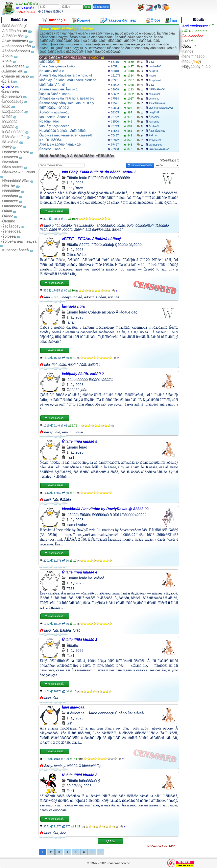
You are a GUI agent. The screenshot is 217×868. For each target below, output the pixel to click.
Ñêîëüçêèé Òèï (157, 89)
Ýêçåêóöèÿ (11, 226)
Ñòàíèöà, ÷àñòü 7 (52, 149)
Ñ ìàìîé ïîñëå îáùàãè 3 (80, 640)
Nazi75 (153, 76)
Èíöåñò (8, 86)
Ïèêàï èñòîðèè (13, 132)
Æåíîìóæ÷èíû (13, 71)
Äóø (63, 833)
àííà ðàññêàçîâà (98, 230)
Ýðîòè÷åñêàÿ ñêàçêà (19, 241)
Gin (69, 723)
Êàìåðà (65, 500)
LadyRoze (75, 188)
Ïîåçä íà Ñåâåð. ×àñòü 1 (57, 94)
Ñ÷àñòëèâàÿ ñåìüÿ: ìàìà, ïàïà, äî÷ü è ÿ (67, 103)
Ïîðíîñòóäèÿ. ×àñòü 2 (54, 108)
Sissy (48, 766)
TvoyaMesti (155, 80)
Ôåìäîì (7, 211)
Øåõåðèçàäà (77, 390)
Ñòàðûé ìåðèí (49, 121)
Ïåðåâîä (8, 127)
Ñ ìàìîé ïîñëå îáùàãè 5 (80, 441)
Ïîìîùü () (192, 62)
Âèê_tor (153, 135)
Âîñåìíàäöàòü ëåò (17, 46)
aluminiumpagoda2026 (161, 108)
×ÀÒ (186, 41)
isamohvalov (77, 525)
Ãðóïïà (7, 56)
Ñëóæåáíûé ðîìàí (16, 181)
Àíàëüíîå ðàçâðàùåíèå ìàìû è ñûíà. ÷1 (66, 75)
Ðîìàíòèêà (10, 157)
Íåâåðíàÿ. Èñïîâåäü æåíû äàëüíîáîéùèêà (68, 80)
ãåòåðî (117, 230)
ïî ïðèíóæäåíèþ (90, 766)
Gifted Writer (77, 255)
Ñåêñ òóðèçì (13, 167)
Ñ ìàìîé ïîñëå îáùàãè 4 (80, 572)
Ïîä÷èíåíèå (10, 142)
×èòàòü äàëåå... (55, 211)
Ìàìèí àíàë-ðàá (73, 707)
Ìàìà (47, 365)
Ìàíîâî (71, 322)
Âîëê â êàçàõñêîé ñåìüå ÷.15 (60, 144)
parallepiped (155, 145)
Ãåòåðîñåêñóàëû (16, 51)
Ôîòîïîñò (9, 221)
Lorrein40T (155, 99)
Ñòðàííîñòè (11, 191)
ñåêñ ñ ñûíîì (77, 365)
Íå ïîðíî (7, 117)
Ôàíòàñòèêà (12, 206)
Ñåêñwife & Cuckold (19, 172)
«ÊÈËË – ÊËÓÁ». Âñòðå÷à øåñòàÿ (91, 239)
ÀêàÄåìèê (154, 117)
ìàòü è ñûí (52, 226)
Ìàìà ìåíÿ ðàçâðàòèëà (54, 126)
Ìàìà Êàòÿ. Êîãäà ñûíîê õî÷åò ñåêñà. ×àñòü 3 (99, 172)
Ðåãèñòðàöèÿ (101, 7)
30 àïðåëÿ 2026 (79, 786)
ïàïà (57, 432)
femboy (60, 766)
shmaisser (154, 94)
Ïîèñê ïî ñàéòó (193, 57)
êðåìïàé (114, 297)
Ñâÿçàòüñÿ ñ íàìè (196, 67)
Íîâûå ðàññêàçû (15, 26)
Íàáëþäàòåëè (13, 112)
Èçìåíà (7, 81)
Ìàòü (47, 500)
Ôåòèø (8, 216)
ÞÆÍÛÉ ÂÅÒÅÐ (51, 140)
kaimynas (154, 122)
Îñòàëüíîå (10, 122)
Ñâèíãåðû (10, 162)
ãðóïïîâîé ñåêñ (95, 297)
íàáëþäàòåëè (84, 226)
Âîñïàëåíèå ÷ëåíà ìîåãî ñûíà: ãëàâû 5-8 (67, 98)
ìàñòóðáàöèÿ (105, 226)
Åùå (110, 841)
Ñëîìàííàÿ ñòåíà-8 (52, 71)
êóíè (130, 226)
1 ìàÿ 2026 (75, 183)
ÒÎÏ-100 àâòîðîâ (195, 31)
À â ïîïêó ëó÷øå (15, 31)
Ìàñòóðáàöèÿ (13, 102)
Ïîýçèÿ (7, 147)
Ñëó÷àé (9, 186)
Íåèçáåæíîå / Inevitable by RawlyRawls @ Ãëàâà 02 (105, 509)
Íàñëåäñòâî (50, 62)
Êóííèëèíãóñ (12, 96)
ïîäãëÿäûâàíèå (71, 297)
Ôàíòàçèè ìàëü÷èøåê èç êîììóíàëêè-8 (66, 135)
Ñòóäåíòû (10, 196)
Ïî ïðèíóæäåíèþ (14, 137)
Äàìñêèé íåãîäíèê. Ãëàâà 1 (58, 89)
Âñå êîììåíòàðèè (195, 26)
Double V (154, 126)
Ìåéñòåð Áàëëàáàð (159, 149)
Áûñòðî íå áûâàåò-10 (54, 112)
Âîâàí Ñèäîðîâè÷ (158, 103)
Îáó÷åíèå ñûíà (73, 306)
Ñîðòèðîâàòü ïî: (169, 160)
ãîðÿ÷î (79, 230)
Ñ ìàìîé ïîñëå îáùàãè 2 (80, 775)
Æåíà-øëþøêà (13, 66)
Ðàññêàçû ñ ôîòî (16, 152)
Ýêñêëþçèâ (11, 231)
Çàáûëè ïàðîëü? (51, 11)
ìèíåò (121, 226)
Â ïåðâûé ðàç (13, 36)
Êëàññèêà (10, 91)
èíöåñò (67, 226)
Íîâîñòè (188, 51)
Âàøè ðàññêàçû (15, 41)
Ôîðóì (187, 46)
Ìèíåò (6, 107)
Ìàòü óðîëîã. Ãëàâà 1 (54, 117)
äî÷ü (80, 432)
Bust (151, 62)
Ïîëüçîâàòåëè (193, 36)
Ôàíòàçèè (10, 201)
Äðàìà (7, 61)
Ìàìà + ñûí (51, 297)
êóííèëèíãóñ (145, 226)
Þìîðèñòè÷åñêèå (16, 250)
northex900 (155, 66)
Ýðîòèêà (9, 236)
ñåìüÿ (48, 432)
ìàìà (65, 432)
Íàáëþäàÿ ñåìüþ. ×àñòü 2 (83, 374)
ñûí (54, 365)
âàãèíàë (94, 365)
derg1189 (154, 71)
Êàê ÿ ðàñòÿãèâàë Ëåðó (57, 66)
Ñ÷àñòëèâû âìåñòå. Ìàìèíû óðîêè (62, 131)
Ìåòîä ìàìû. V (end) (52, 85)
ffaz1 (70, 457)
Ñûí (55, 500)
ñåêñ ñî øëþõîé (61, 230)
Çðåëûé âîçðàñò (16, 76)
